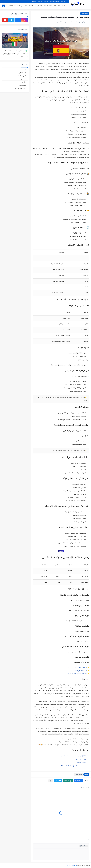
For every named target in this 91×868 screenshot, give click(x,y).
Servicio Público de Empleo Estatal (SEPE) (73, 756)
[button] (79, 781)
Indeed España (82, 763)
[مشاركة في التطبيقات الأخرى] (51, 781)
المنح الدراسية (51, 6)
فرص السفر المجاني (14, 6)
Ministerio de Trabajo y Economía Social (74, 766)
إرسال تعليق (83, 846)
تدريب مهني (25, 6)
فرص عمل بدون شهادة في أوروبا (78, 674)
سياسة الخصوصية (43, 2)
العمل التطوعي (42, 6)
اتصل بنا (34, 2)
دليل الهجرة (33, 6)
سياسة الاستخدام (55, 2)
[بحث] (4, 6)
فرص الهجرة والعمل (71, 866)
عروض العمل (61, 6)
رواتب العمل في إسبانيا (80, 671)
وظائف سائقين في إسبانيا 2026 (78, 668)
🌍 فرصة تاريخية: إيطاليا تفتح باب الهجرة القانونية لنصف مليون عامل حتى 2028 (15, 54)
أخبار (6, 6)
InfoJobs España (81, 760)
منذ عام (25, 49)
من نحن (63, 2)
